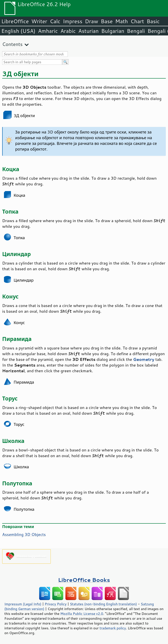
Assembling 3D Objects (24, 534)
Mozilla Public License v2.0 (82, 614)
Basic (153, 21)
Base (107, 21)
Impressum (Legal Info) (23, 604)
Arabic (68, 31)
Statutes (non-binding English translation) (103, 604)
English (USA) (18, 31)
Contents (12, 44)
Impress (73, 21)
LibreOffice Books (84, 580)
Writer (39, 21)
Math (122, 21)
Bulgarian (113, 31)
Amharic (48, 31)
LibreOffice (15, 21)
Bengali (136, 31)
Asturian (88, 31)
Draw (91, 21)
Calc (55, 21)
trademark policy (113, 628)
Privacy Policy (56, 604)
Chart (137, 21)
